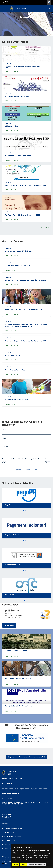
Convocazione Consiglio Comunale (17, 266)
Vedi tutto (46, 227)
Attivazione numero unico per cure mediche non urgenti (25, 280)
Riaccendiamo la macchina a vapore (18, 678)
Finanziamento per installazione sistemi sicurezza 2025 (25, 341)
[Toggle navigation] (3, 9)
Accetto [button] (16, 864)
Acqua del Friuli (11, 595)
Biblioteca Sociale (11, 126)
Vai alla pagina (11, 71)
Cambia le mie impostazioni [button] (37, 864)
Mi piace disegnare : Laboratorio (17, 96)
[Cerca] (50, 8)
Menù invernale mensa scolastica (17, 400)
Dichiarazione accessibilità (10, 857)
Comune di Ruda (12, 773)
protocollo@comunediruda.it (15, 836)
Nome (4, 438)
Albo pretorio (7, 784)
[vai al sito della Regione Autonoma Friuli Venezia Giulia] (5, 2)
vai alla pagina (9, 625)
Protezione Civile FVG (13, 565)
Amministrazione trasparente (12, 779)
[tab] (23, 510)
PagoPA (8, 505)
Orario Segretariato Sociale (15, 370)
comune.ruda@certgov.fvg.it (14, 828)
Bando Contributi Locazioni (15, 355)
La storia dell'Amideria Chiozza (16, 651)
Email (4, 430)
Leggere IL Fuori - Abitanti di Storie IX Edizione (22, 67)
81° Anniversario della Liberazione (18, 156)
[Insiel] (6, 863)
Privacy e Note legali (9, 859)
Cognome (5, 446)
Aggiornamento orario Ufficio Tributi (18, 251)
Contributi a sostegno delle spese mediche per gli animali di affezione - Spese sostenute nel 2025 (26, 325)
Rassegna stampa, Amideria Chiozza (18, 706)
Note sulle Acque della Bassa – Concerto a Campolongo (25, 185)
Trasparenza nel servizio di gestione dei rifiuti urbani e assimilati (24, 789)
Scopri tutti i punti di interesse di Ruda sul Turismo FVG (26, 757)
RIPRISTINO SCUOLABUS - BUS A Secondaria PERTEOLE (25, 310)
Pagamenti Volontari (12, 535)
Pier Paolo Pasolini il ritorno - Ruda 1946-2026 (22, 215)
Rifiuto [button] (23, 864)
